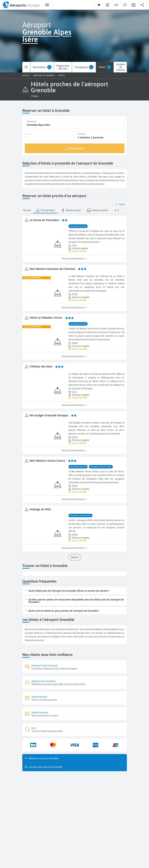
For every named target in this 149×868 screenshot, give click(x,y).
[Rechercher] (75, 148)
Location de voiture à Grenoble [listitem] (77, 766)
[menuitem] (21, 5)
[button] (35, 96)
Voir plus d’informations (74, 258)
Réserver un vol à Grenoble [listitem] (77, 758)
